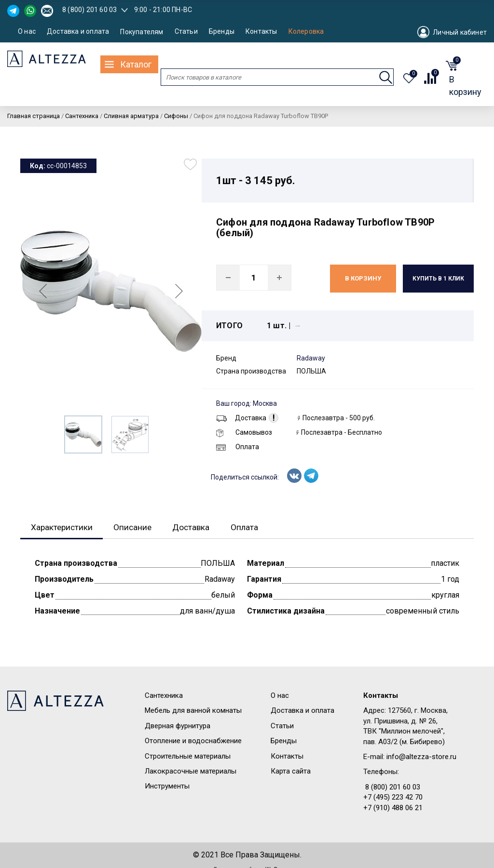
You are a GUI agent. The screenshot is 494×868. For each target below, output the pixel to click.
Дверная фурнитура (178, 726)
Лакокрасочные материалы (191, 772)
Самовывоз (244, 432)
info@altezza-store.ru (421, 757)
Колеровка (306, 32)
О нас (27, 32)
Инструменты (167, 787)
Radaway (311, 358)
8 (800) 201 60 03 (89, 10)
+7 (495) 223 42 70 (393, 798)
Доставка (241, 418)
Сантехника (164, 696)
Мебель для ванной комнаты (193, 711)
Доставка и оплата (78, 32)
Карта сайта (291, 772)
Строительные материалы (188, 756)
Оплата (238, 447)
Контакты (261, 32)
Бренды (222, 32)
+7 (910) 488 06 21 (393, 808)
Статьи (186, 32)
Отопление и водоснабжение (193, 741)
